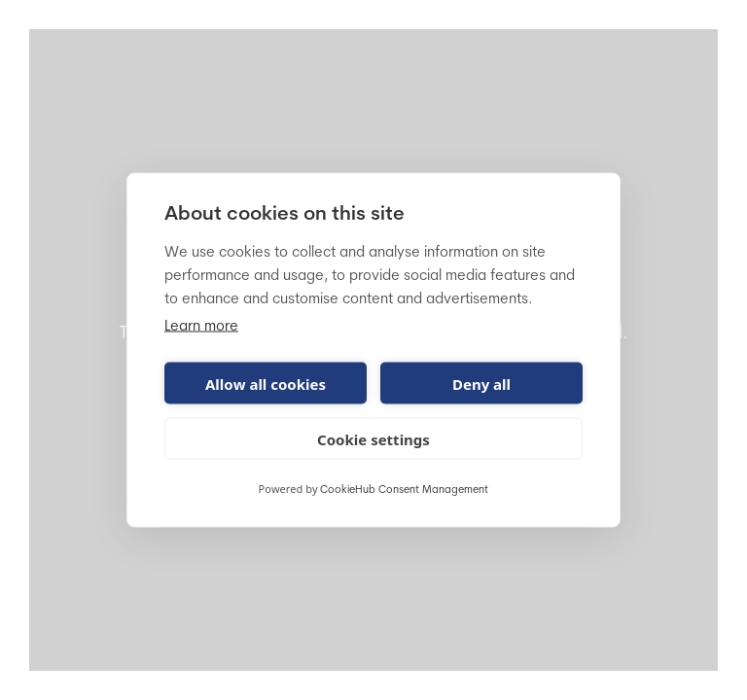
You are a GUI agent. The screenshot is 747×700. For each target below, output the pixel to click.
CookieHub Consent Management (404, 490)
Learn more (201, 327)
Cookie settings (373, 438)
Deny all (481, 383)
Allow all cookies (266, 383)
